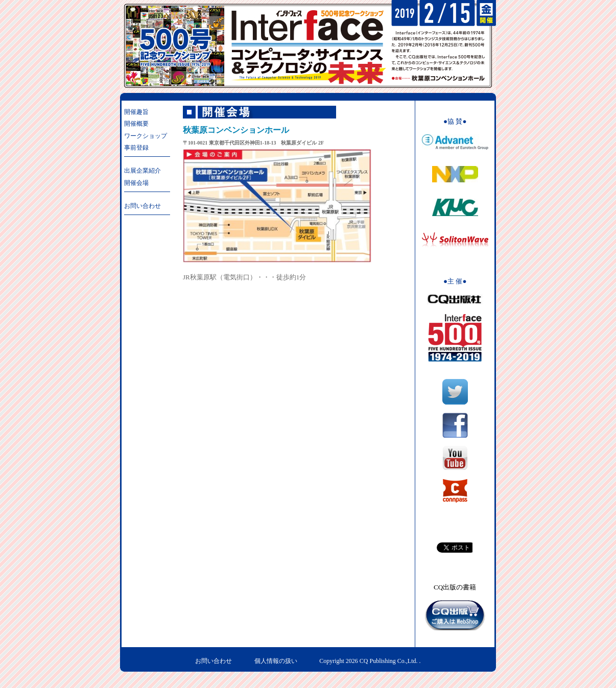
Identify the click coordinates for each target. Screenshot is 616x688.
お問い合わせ (143, 206)
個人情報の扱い (276, 661)
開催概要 (136, 124)
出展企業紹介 (143, 171)
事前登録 (136, 148)
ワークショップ (146, 136)
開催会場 (136, 183)
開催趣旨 (136, 112)
